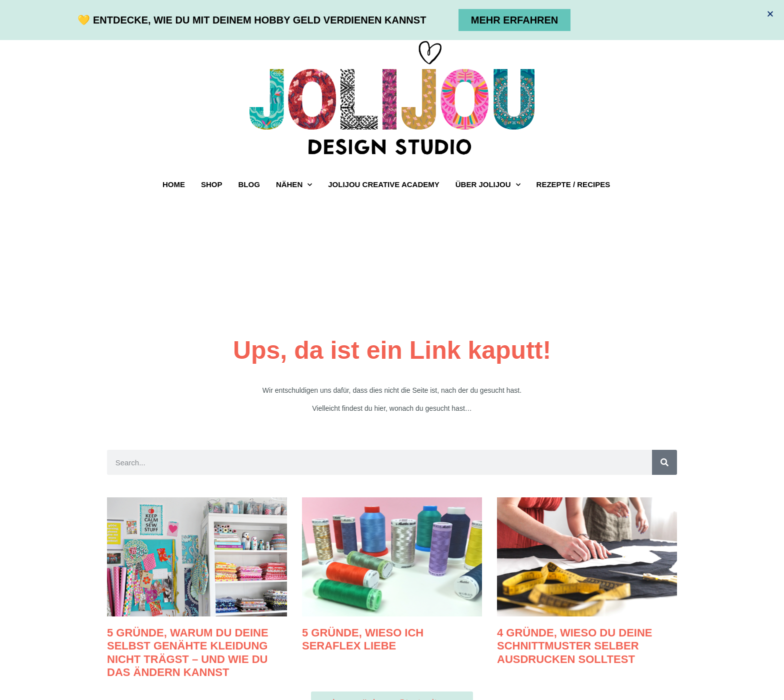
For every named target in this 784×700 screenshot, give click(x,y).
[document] (392, 350)
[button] (770, 14)
